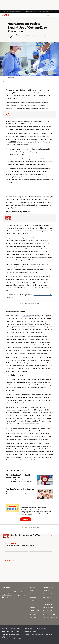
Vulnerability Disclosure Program (11, 634)
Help (48, 15)
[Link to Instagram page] (15, 638)
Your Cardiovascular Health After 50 (20, 490)
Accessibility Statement (41, 628)
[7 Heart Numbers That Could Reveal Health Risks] (29, 479)
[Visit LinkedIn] (20, 638)
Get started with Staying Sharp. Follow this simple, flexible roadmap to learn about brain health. (27, 11)
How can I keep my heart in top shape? (16, 494)
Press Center (33, 618)
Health (10, 20)
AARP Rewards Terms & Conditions (12, 631)
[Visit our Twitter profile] (9, 638)
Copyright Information (30, 631)
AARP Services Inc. (48, 597)
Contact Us (46, 590)
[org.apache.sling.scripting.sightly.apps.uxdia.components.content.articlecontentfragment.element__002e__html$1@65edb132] (29, 77)
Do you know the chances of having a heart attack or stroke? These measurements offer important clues (19, 480)
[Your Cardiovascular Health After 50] (29, 493)
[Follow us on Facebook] (4, 638)
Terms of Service (27, 628)
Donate (31, 590)
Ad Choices (26, 634)
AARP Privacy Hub (15, 628)
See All (53, 536)
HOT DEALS (9, 544)
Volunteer (32, 594)
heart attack (26, 316)
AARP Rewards (34, 601)
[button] (55, 11)
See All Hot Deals (10, 560)
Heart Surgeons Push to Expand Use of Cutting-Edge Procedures (27, 27)
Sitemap (4, 628)
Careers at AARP (48, 594)
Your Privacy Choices (38, 634)
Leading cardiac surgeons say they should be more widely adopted (27, 36)
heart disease (46, 136)
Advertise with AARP (49, 587)
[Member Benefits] (8, 219)
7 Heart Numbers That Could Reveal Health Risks (18, 476)
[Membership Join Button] (26, 519)
